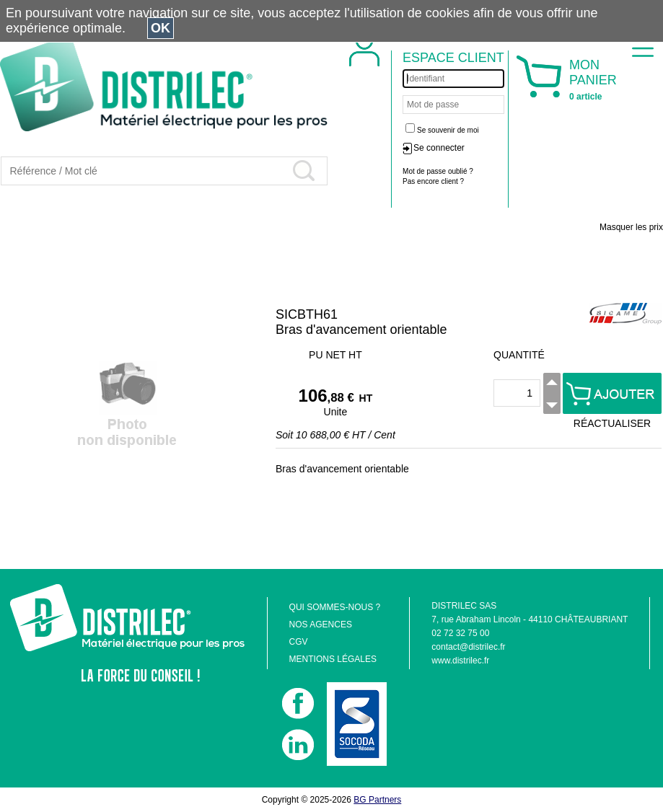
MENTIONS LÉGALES (333, 659)
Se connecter (439, 148)
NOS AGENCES (321, 625)
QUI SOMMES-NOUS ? (335, 607)
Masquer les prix (631, 227)
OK (161, 28)
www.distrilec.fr (460, 661)
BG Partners (377, 800)
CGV (299, 642)
